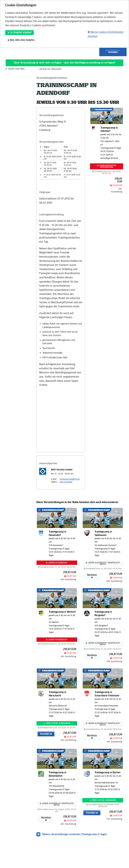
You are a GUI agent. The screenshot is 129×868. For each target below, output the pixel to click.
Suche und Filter (17, 69)
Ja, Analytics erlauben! (20, 33)
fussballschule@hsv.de (70, 479)
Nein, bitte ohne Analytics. (21, 40)
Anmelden (113, 52)
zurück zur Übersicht (50, 69)
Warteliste (92, 576)
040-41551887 (66, 482)
